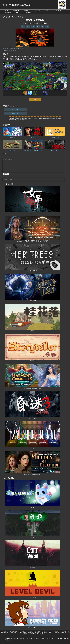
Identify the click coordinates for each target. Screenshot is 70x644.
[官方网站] (22, 48)
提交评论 (6, 174)
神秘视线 (38, 632)
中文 (47, 26)
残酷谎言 (57, 632)
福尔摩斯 (42, 634)
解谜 (33, 26)
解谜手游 (27, 11)
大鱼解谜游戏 (4, 632)
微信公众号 (50, 639)
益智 (28, 26)
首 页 (7, 11)
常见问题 (29, 639)
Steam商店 (15, 113)
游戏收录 (36, 639)
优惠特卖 (29, 12)
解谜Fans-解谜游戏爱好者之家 (17, 5)
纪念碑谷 (64, 632)
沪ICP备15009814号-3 (63, 639)
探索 (38, 26)
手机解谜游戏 (13, 632)
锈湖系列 (44, 632)
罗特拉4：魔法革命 (12, 17)
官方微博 (43, 639)
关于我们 (22, 639)
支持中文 (59, 11)
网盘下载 (15, 109)
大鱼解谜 (16, 11)
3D (43, 26)
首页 (4, 17)
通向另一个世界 (34, 634)
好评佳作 (48, 11)
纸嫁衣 (51, 632)
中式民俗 (37, 11)
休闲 (23, 26)
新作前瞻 (8, 12)
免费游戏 (19, 12)
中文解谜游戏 (23, 632)
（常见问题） (12, 106)
